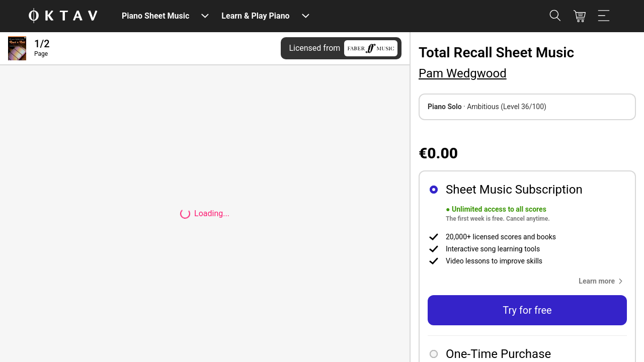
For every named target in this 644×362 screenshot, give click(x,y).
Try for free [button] (527, 310)
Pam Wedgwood (463, 73)
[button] (603, 281)
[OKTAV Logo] (63, 16)
